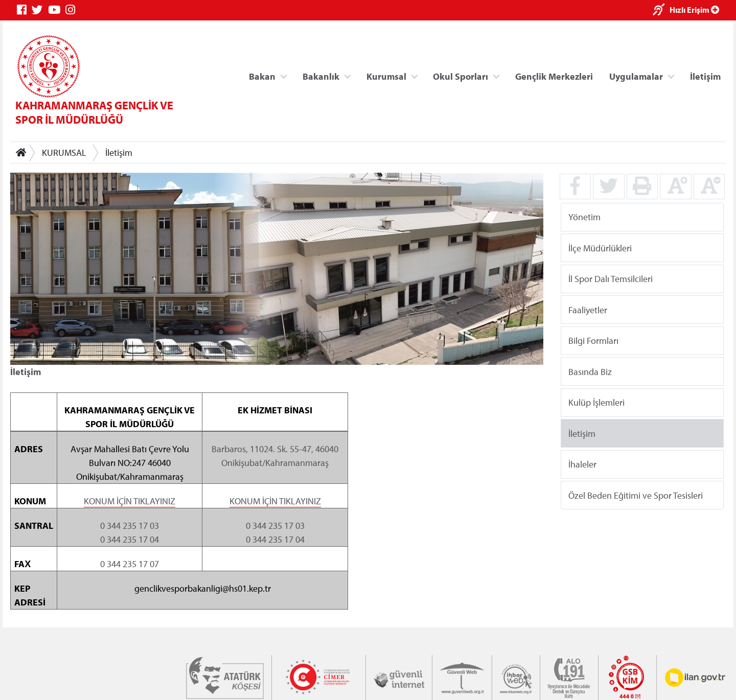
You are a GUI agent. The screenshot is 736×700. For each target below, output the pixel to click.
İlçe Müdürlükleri (600, 248)
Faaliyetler (588, 309)
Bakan (262, 76)
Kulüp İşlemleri (596, 402)
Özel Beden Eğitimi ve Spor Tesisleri (636, 495)
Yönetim (584, 217)
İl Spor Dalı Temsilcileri (611, 279)
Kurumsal (386, 76)
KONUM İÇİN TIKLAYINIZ (130, 500)
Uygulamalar (636, 76)
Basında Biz (590, 371)
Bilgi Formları (593, 341)
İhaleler (582, 464)
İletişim (705, 76)
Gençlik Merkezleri (554, 76)
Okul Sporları (461, 76)
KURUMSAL (64, 153)
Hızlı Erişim (694, 10)
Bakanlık (321, 76)
